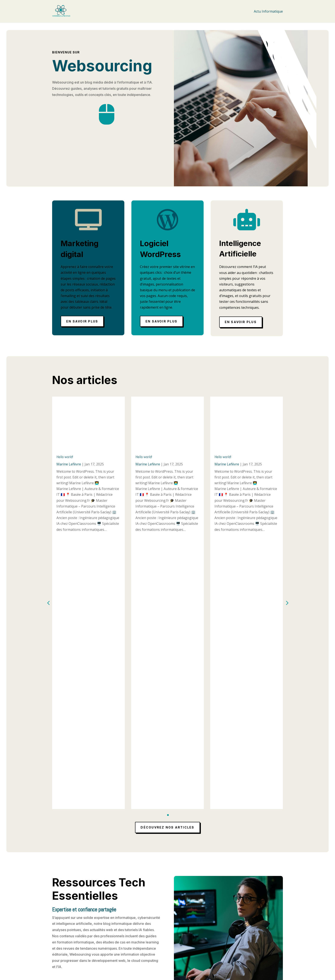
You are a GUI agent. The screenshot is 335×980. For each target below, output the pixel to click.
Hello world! (65, 457)
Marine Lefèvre (69, 464)
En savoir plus (82, 321)
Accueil (142, 933)
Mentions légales (151, 938)
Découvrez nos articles (167, 555)
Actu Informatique (268, 11)
